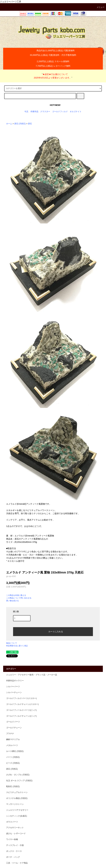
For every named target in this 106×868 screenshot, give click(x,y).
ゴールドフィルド (60, 112)
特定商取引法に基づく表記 (17, 646)
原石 (30, 124)
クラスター (45, 112)
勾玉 (26, 112)
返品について (12, 643)
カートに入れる (53, 631)
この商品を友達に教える (16, 595)
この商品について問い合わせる (19, 598)
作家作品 (34, 112)
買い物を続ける (12, 601)
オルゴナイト (76, 112)
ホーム (9, 124)
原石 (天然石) (20, 124)
